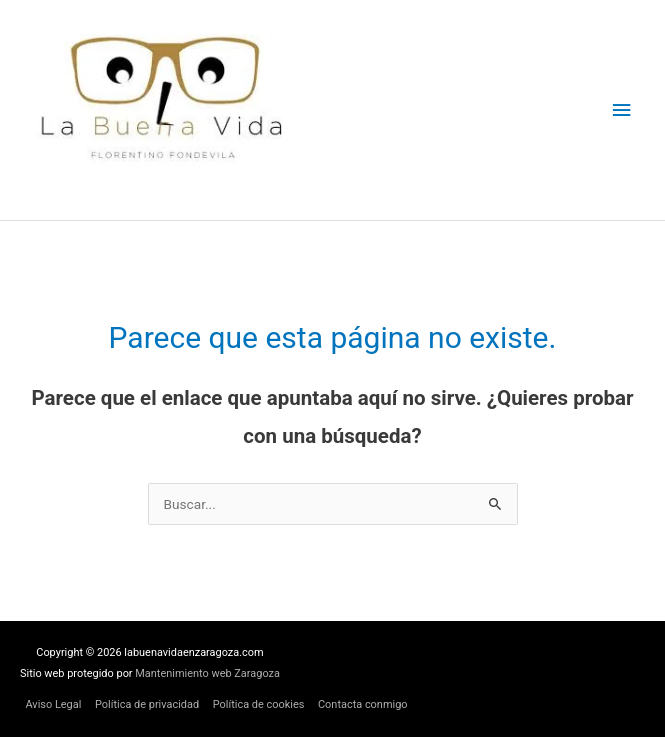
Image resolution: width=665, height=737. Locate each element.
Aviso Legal (53, 704)
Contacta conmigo (363, 704)
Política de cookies (259, 704)
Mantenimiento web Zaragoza (207, 673)
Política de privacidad (147, 704)
